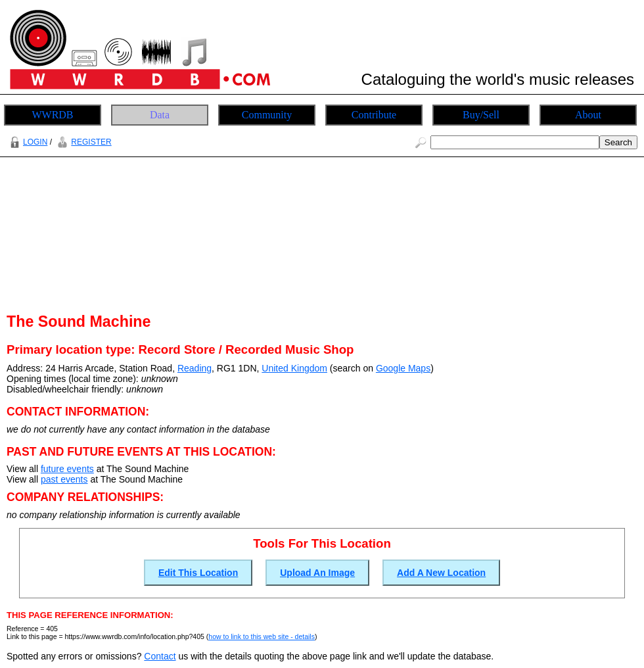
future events (67, 469)
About (588, 115)
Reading (195, 368)
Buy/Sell (481, 115)
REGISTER (82, 142)
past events (64, 479)
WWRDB (52, 115)
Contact (160, 656)
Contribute (374, 115)
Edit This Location (198, 573)
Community (267, 115)
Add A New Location (441, 573)
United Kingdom (294, 368)
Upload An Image (317, 573)
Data (160, 115)
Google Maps (403, 368)
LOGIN (27, 142)
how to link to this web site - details (262, 636)
